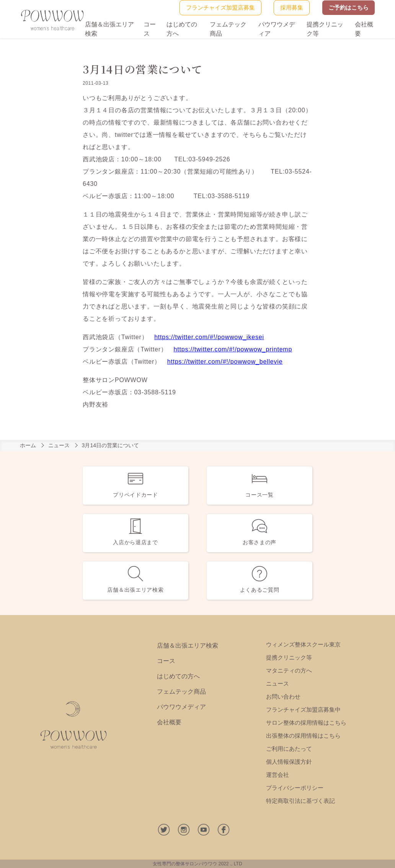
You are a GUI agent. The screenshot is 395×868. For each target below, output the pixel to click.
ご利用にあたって (289, 749)
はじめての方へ (178, 676)
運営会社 (277, 775)
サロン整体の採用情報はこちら (306, 723)
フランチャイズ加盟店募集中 (303, 710)
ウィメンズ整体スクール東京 (303, 644)
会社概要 (169, 722)
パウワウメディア (181, 707)
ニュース (59, 445)
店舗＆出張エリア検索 (188, 646)
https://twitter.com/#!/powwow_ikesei (209, 337)
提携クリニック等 (289, 657)
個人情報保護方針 (289, 762)
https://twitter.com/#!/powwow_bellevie (225, 362)
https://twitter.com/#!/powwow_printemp (233, 349)
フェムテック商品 (181, 692)
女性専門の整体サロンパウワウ (185, 864)
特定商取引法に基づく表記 (300, 801)
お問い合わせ (283, 697)
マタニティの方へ (289, 670)
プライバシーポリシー (295, 788)
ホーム (28, 445)
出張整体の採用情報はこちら (303, 736)
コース (166, 661)
